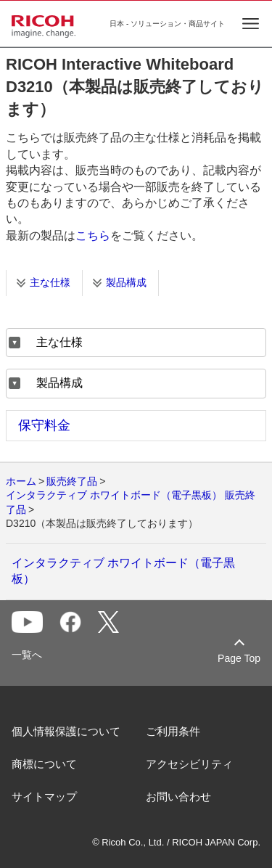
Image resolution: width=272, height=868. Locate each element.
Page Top (239, 658)
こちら (93, 236)
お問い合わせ (178, 797)
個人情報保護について (66, 731)
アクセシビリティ (189, 764)
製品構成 (126, 282)
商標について (44, 764)
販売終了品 (72, 481)
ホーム (21, 481)
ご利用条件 (173, 731)
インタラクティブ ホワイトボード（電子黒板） (123, 571)
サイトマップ (44, 797)
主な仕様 (50, 282)
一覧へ (27, 655)
